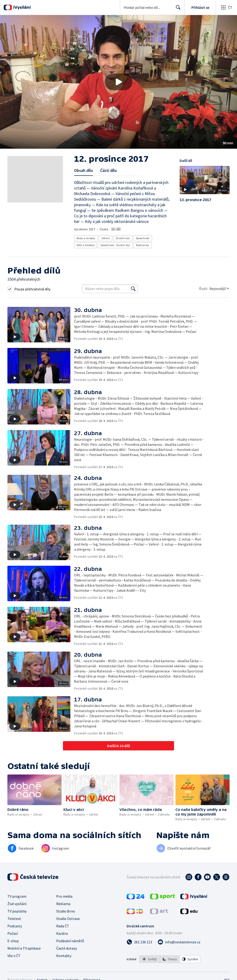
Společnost (143, 238)
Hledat (177, 9)
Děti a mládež (86, 245)
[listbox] (170, 959)
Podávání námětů (70, 941)
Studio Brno (66, 911)
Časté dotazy (67, 948)
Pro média (64, 896)
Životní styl (123, 238)
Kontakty (64, 956)
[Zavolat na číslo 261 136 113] (139, 942)
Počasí (13, 933)
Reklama (63, 904)
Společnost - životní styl (115, 245)
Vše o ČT (14, 956)
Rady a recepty (86, 238)
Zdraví (106, 238)
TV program (17, 896)
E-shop (13, 941)
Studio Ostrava (68, 919)
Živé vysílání (17, 904)
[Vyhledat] (133, 289)
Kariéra (62, 933)
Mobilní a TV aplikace (24, 948)
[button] (118, 82)
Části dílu (108, 170)
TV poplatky (17, 911)
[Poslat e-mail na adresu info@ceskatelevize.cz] (179, 942)
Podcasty (15, 926)
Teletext (14, 919)
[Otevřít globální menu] (226, 7)
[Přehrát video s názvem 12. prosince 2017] (118, 82)
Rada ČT (63, 926)
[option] (150, 959)
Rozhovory (143, 245)
